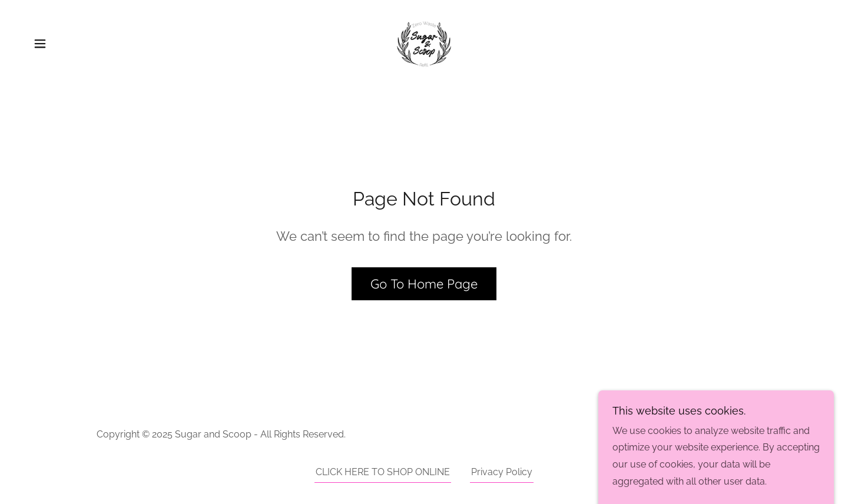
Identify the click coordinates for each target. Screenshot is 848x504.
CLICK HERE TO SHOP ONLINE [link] (383, 472)
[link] (424, 43)
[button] (40, 44)
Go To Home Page (424, 284)
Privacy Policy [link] (502, 472)
